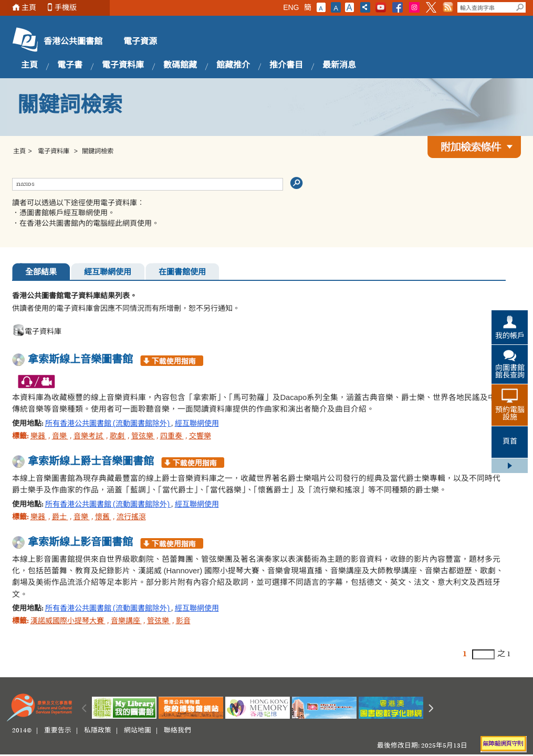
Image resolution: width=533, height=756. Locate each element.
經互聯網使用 (108, 273)
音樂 (60, 437)
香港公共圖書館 (73, 42)
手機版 (66, 8)
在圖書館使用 (182, 273)
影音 (183, 622)
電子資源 (140, 42)
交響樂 (200, 437)
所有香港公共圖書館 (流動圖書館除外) (108, 424)
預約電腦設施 (510, 414)
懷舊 (103, 518)
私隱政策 (98, 731)
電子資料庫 (123, 66)
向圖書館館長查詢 (510, 372)
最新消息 (339, 66)
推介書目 (286, 66)
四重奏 (172, 437)
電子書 (70, 66)
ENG (291, 7)
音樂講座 (126, 622)
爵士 (60, 518)
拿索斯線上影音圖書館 (80, 543)
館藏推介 (233, 66)
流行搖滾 (131, 518)
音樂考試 (89, 437)
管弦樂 (143, 437)
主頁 (29, 8)
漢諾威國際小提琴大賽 (68, 622)
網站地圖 (138, 731)
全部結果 (41, 273)
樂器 (39, 437)
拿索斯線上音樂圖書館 (80, 360)
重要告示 (58, 731)
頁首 (510, 442)
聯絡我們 (177, 731)
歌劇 (118, 437)
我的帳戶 (510, 337)
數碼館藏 (180, 66)
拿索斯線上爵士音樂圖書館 (91, 462)
